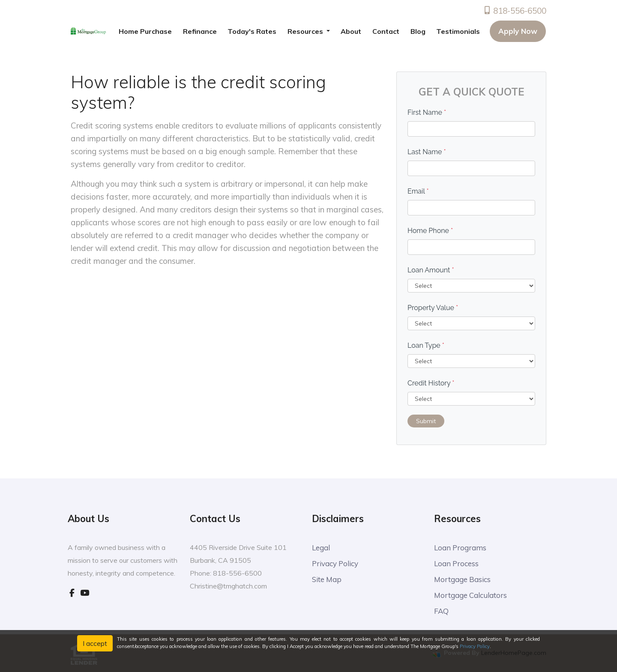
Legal (321, 548)
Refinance (200, 31)
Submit (426, 421)
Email (418, 191)
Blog (418, 31)
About (351, 31)
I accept (95, 643)
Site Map (327, 579)
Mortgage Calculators (470, 595)
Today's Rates (252, 31)
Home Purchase (145, 31)
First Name (427, 112)
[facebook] (72, 593)
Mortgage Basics (462, 579)
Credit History (431, 383)
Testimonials (458, 31)
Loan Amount (431, 270)
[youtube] (85, 593)
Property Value (433, 308)
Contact (386, 31)
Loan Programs (460, 548)
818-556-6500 (515, 11)
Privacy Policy (335, 563)
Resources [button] (306, 31)
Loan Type (426, 345)
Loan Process (456, 563)
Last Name (427, 152)
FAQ (441, 611)
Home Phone (430, 231)
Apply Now (518, 31)
